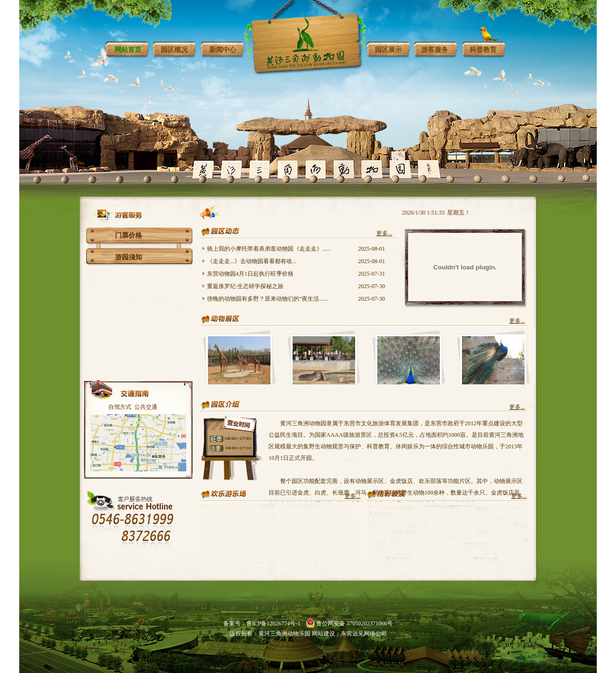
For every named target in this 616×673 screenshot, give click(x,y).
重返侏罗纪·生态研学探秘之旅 (245, 286)
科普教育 (483, 50)
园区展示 (388, 50)
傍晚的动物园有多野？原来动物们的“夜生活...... (267, 299)
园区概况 (174, 50)
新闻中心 (223, 50)
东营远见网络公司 (364, 634)
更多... (384, 233)
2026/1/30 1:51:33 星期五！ (438, 213)
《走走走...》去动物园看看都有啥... (252, 261)
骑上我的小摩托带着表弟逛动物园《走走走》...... (269, 249)
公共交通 (146, 407)
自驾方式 (120, 407)
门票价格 (128, 235)
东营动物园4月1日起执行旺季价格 (250, 274)
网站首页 (128, 50)
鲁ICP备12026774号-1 (274, 623)
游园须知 (128, 257)
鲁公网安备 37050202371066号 (354, 623)
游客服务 (435, 50)
